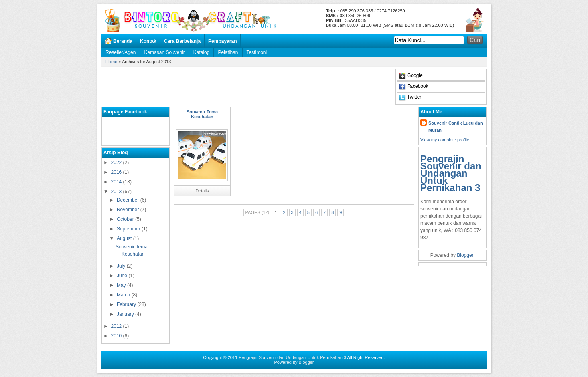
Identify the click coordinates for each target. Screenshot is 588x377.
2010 (117, 336)
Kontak (148, 41)
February (127, 304)
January (126, 314)
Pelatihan (228, 52)
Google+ (416, 75)
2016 (117, 172)
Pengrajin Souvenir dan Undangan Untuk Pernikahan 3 (451, 173)
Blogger (465, 255)
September (129, 229)
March (124, 295)
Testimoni (257, 52)
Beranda (123, 41)
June (123, 276)
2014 (117, 182)
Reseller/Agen (121, 52)
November (129, 210)
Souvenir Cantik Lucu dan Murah (456, 127)
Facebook (418, 86)
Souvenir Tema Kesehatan (202, 114)
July (122, 266)
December (129, 200)
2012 (117, 326)
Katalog (202, 52)
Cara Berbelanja (182, 41)
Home (111, 62)
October (126, 219)
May (122, 285)
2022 (117, 163)
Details (202, 191)
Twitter (414, 97)
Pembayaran (222, 41)
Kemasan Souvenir (164, 52)
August (125, 238)
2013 (117, 192)
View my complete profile (445, 140)
